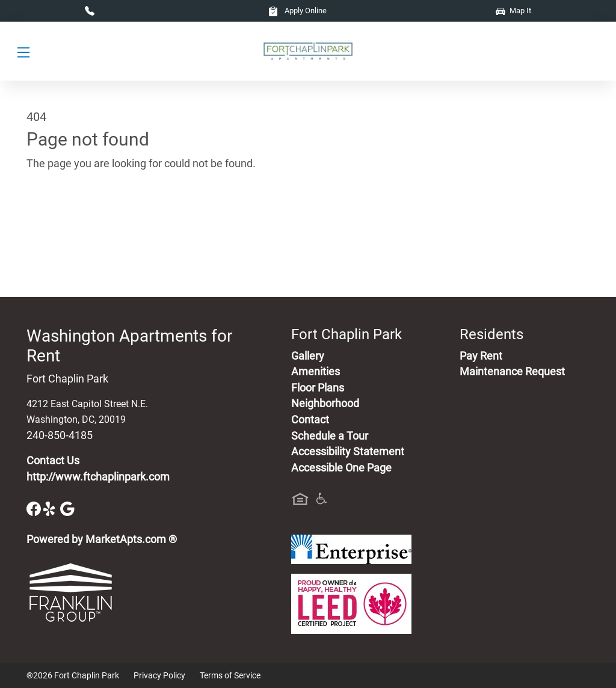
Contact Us (53, 461)
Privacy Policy (159, 675)
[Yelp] (52, 508)
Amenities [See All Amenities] (316, 372)
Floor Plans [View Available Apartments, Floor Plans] (318, 388)
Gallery (308, 356)
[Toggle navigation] (23, 51)
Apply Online (297, 11)
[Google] (67, 508)
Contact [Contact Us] (310, 420)
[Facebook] (35, 508)
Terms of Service (230, 675)
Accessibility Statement (348, 452)
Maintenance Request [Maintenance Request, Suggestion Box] (512, 372)
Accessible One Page (341, 468)
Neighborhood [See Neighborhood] (325, 404)
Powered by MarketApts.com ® (102, 539)
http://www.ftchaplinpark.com (98, 477)
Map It (513, 11)
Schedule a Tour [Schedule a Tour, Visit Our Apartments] (330, 436)
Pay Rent (481, 356)
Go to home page (67, 220)
